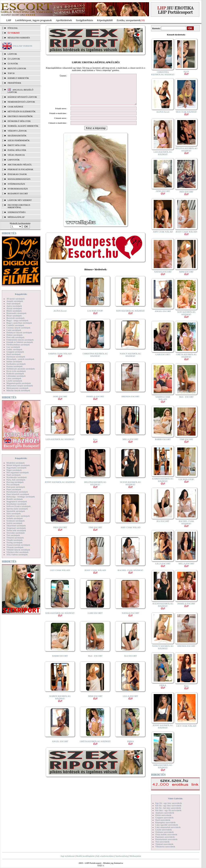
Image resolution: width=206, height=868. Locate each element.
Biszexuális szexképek (16, 313)
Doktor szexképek (14, 335)
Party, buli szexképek (16, 480)
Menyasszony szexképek (17, 388)
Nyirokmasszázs (18, 189)
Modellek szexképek (16, 463)
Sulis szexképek (14, 513)
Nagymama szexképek (16, 468)
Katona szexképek (14, 366)
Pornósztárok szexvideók (166, 839)
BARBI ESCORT (60, 662)
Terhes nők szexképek (16, 530)
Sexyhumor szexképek (16, 504)
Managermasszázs (19, 179)
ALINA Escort (60, 317)
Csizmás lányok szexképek (18, 328)
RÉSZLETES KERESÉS (19, 38)
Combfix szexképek (15, 325)
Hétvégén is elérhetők (22, 111)
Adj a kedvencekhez (105, 856)
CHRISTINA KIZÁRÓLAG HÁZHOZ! (95, 361)
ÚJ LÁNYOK (14, 59)
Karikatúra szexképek (16, 364)
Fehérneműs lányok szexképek (20, 340)
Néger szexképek (14, 470)
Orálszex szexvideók (164, 832)
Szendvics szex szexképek (18, 516)
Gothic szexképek (14, 349)
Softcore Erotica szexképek (19, 506)
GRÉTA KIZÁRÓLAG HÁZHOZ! (95, 748)
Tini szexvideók (162, 842)
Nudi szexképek (14, 475)
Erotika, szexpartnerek (129, 20)
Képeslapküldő (105, 20)
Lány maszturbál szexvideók (168, 827)
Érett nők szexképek (15, 337)
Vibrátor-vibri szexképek (17, 552)
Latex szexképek (14, 378)
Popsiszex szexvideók (165, 837)
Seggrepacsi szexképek (17, 501)
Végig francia (16, 155)
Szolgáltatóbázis (84, 20)
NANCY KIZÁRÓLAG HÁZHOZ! (131, 361)
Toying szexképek (14, 542)
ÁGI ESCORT (131, 662)
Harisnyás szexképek (16, 357)
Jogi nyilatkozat (68, 856)
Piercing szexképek (15, 482)
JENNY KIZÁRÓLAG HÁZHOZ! (60, 488)
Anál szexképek (13, 303)
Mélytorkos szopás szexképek (20, 386)
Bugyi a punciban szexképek (19, 323)
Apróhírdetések (64, 20)
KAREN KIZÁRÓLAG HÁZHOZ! (60, 704)
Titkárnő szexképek (15, 538)
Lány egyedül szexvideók (167, 825)
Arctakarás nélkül (20, 165)
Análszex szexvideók (165, 813)
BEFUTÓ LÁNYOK (17, 68)
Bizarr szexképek (14, 316)
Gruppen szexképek (15, 352)
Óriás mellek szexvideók (166, 834)
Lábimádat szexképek (16, 376)
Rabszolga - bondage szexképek (21, 497)
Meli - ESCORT (95, 662)
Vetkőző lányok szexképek (18, 550)
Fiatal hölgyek (17, 150)
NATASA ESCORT (130, 620)
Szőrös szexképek (14, 523)
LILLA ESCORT (130, 703)
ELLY (186, 73)
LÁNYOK (12, 54)
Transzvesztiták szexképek (18, 545)
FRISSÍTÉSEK (14, 83)
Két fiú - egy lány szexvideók (168, 805)
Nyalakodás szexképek (17, 477)
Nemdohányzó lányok (21, 102)
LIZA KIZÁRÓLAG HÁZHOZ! (60, 445)
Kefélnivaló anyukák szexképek (21, 369)
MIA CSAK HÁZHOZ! (186, 113)
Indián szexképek (14, 361)
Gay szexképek (13, 347)
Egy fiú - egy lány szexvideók (169, 803)
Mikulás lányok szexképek (18, 390)
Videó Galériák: (175, 798)
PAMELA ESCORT (95, 404)
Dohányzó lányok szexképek (19, 332)
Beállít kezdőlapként (85, 856)
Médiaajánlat (135, 856)
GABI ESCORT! (95, 619)
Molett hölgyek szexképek (18, 465)
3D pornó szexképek (15, 299)
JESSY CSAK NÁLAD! (95, 577)
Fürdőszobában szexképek (18, 345)
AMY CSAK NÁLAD (130, 533)
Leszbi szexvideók (164, 830)
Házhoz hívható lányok (22, 97)
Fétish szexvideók (163, 815)
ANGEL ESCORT (60, 747)
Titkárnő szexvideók (164, 844)
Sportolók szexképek (16, 511)
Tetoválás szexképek (16, 533)
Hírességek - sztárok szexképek (20, 359)
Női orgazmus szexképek (18, 472)
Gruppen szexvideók (164, 818)
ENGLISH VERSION (22, 46)
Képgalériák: (21, 294)
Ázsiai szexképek (14, 308)
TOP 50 (11, 73)
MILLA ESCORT (130, 446)
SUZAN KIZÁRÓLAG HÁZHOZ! (131, 490)
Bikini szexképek (14, 311)
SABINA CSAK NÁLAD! (60, 361)
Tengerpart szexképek (16, 528)
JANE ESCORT (60, 404)
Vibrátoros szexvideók (165, 846)
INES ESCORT (60, 534)
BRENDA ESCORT (130, 402)
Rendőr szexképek (15, 499)
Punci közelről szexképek (18, 494)
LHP (9, 20)
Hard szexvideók (163, 820)
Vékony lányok (17, 131)
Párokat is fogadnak (21, 169)
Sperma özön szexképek (17, 509)
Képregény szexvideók (165, 822)
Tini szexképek (13, 535)
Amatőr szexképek (15, 301)
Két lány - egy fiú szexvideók (168, 810)
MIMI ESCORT (95, 703)
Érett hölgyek (17, 145)
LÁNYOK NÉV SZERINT (20, 200)
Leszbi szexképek (14, 381)
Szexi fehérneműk (19, 140)
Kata (95, 446)
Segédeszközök (17, 136)
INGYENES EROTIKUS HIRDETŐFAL (19, 206)
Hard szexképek (14, 354)
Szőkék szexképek (15, 518)
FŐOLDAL (13, 28)
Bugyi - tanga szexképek (17, 320)
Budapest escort (18, 193)
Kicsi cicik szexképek (16, 371)
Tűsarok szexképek (15, 547)
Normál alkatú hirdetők (23, 126)
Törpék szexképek (14, 540)
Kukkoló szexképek (15, 373)
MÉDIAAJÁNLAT (16, 217)
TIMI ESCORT (95, 534)
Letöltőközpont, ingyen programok (34, 20)
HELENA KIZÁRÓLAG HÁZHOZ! (95, 490)
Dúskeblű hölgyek (19, 121)
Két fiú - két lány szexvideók (168, 808)
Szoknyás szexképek (16, 521)
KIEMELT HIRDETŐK (18, 78)
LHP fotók (14, 160)
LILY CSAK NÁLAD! (60, 576)
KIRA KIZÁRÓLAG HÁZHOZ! (60, 620)
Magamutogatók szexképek (19, 383)
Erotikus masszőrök (20, 116)
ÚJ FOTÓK (13, 64)
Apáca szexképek (14, 306)
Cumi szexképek (14, 330)
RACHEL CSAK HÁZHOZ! (130, 577)
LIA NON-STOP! (95, 318)
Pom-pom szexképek (16, 487)
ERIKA (131, 748)
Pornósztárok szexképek (17, 492)
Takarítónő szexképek (16, 526)
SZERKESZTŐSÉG (17, 212)
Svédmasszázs (16, 184)
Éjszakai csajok (17, 174)
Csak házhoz (15, 107)
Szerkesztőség (122, 856)
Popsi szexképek (14, 489)
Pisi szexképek (13, 484)
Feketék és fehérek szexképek (20, 342)
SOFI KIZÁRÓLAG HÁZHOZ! (130, 318)
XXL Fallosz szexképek (17, 554)
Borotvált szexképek (15, 318)
